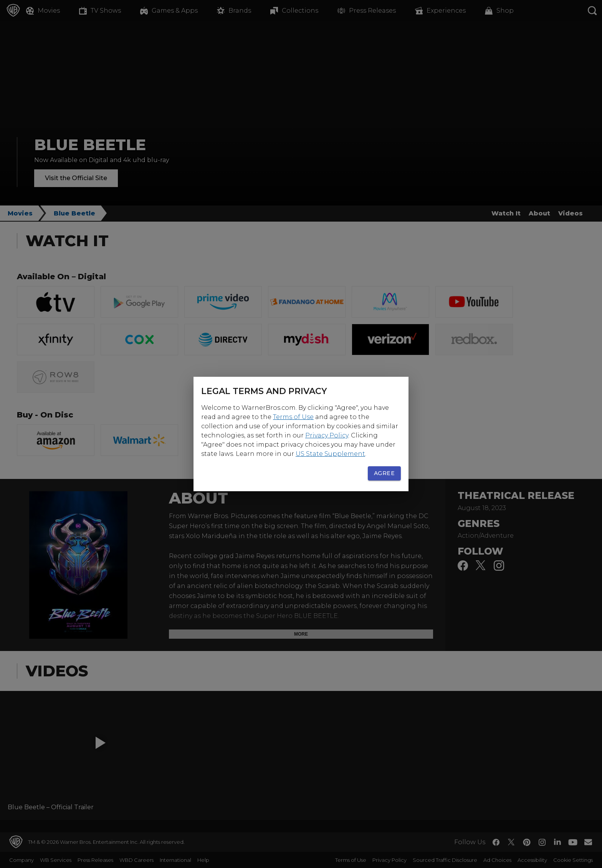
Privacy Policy (327, 435)
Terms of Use (293, 417)
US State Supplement (330, 454)
